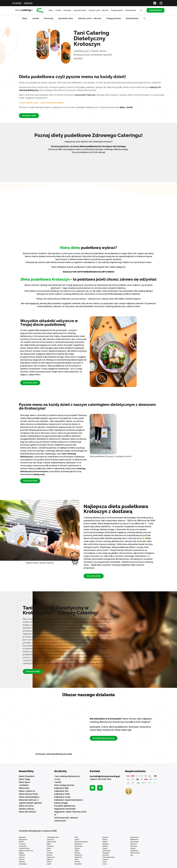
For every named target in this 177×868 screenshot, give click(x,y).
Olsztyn (77, 848)
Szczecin (106, 855)
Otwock (77, 853)
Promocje (67, 10)
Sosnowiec (107, 851)
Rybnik (105, 842)
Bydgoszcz (23, 839)
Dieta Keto (24, 788)
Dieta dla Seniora (27, 812)
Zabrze (133, 848)
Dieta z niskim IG (27, 791)
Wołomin (134, 844)
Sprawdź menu (80, 10)
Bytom (21, 842)
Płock (77, 859)
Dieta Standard (27, 776)
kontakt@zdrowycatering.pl (105, 776)
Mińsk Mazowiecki (81, 842)
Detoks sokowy (26, 809)
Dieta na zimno (26, 806)
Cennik (58, 10)
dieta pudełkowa (88, 146)
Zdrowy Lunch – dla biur (99, 10)
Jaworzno (50, 839)
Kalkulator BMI (61, 788)
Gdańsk (22, 855)
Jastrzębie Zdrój (53, 837)
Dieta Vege (24, 779)
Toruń (105, 862)
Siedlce (105, 846)
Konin (49, 851)
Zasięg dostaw (117, 10)
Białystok (22, 837)
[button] (141, 10)
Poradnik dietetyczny (65, 806)
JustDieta (24, 785)
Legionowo (51, 857)
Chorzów (22, 844)
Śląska (105, 839)
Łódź (76, 837)
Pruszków (78, 864)
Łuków (77, 839)
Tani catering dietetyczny (67, 776)
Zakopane (134, 851)
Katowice (50, 846)
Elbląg (21, 853)
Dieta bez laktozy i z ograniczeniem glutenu (30, 801)
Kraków (49, 855)
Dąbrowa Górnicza (26, 851)
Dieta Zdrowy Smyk (28, 794)
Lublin (49, 864)
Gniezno (22, 862)
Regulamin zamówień (65, 809)
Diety (51, 10)
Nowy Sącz (79, 846)
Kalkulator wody (62, 797)
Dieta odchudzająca (29, 797)
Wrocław (134, 846)
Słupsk (105, 848)
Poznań (77, 862)
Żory (132, 855)
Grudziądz (23, 864)
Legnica (50, 859)
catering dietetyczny (29, 90)
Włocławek (134, 842)
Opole (77, 851)
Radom (105, 837)
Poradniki (17, 3)
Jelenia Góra (52, 842)
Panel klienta (131, 10)
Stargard (106, 853)
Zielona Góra (135, 853)
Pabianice (78, 855)
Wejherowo (134, 839)
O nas (57, 779)
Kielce (49, 848)
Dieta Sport (25, 782)
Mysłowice (78, 844)
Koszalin (50, 853)
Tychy (105, 864)
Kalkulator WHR (62, 794)
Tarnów (105, 859)
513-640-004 (105, 779)
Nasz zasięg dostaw (64, 785)
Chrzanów (23, 846)
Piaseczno (78, 857)
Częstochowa (24, 848)
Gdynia (22, 857)
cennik (129, 107)
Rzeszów (106, 844)
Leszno (49, 862)
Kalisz (49, 844)
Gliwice (22, 859)
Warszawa (134, 837)
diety (122, 107)
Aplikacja (28, 3)
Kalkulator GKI (61, 791)
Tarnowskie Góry (109, 857)
